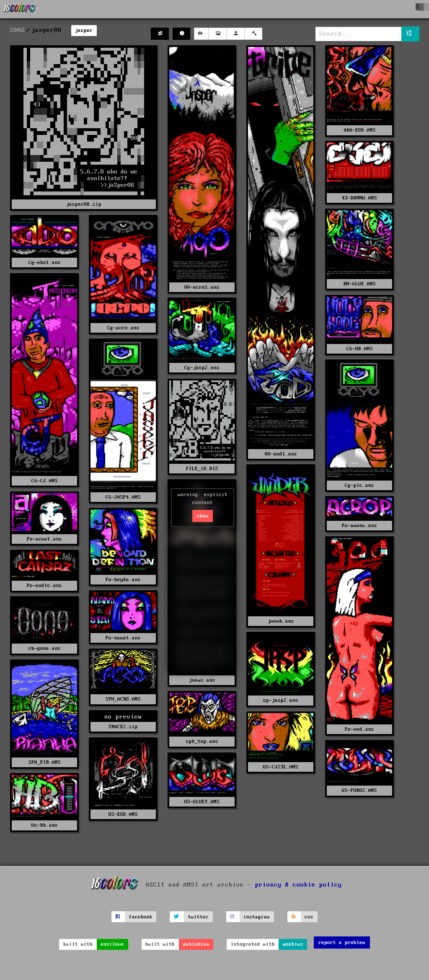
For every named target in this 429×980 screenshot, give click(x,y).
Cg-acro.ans (123, 328)
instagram (257, 917)
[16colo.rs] (20, 9)
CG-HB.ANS (360, 349)
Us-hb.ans (45, 825)
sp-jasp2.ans (281, 700)
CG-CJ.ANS (45, 481)
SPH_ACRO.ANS (123, 699)
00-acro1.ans (202, 287)
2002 (18, 30)
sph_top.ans (202, 741)
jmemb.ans (281, 621)
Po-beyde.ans (123, 580)
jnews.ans (202, 680)
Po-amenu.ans (359, 526)
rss (309, 917)
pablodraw (196, 944)
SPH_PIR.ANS (45, 762)
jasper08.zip (84, 204)
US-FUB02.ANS (359, 790)
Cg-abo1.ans (45, 262)
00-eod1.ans (281, 454)
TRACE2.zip (123, 727)
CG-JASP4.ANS (123, 497)
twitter (198, 917)
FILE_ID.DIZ (202, 469)
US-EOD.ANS (123, 814)
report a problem (342, 943)
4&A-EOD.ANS (360, 130)
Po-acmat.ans (44, 539)
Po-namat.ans (123, 638)
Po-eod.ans (359, 729)
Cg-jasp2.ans (202, 368)
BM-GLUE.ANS (360, 284)
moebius (293, 944)
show (203, 516)
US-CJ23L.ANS (281, 767)
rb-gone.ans (45, 648)
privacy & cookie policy (298, 885)
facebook (141, 917)
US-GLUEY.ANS (202, 802)
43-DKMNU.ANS (359, 198)
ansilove (112, 944)
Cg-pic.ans (359, 485)
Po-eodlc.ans (44, 586)
